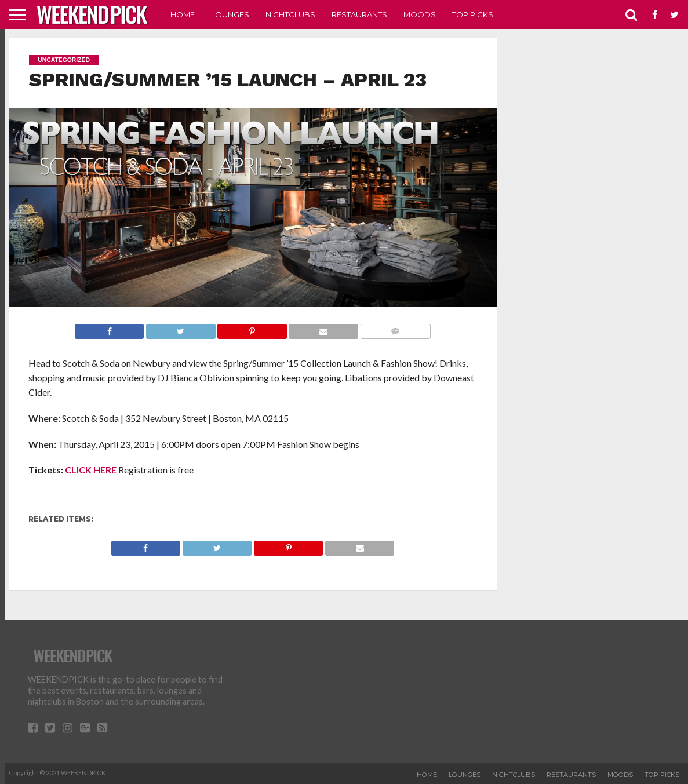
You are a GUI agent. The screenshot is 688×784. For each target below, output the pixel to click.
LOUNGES (230, 14)
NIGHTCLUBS (290, 14)
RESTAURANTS (359, 14)
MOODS (420, 14)
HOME (183, 14)
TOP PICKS (473, 14)
